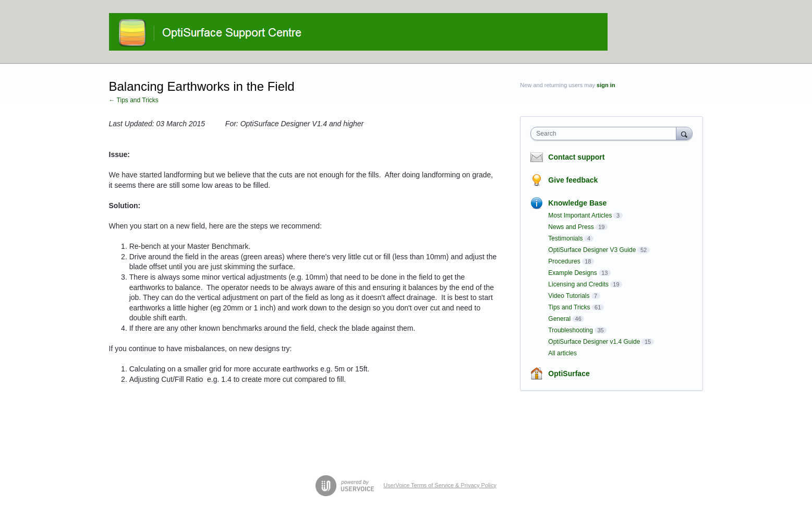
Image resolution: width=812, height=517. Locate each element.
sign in (606, 85)
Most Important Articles (580, 215)
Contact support (576, 157)
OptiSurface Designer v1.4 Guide (594, 342)
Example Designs (572, 273)
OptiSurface (569, 374)
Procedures (564, 261)
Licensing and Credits (578, 284)
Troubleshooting (571, 330)
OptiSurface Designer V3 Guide (592, 250)
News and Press (571, 227)
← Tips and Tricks (134, 100)
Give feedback (573, 180)
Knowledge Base (577, 203)
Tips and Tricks (569, 307)
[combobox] (606, 134)
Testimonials (565, 238)
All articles (562, 353)
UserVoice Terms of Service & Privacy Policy (440, 485)
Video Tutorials (569, 296)
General (559, 319)
